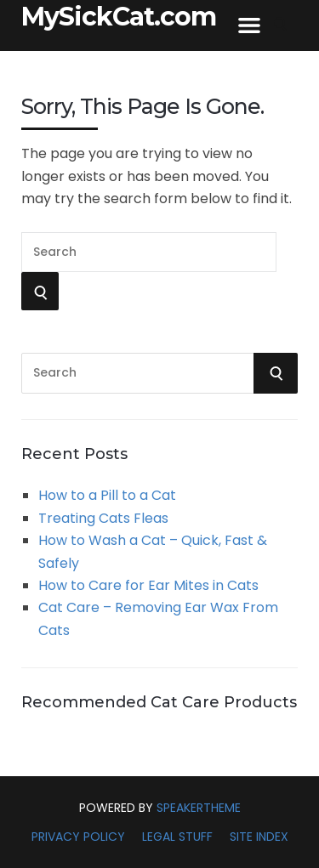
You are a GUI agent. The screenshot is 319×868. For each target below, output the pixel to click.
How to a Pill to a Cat (107, 495)
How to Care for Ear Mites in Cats (148, 585)
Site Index (259, 837)
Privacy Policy (78, 837)
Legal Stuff (177, 837)
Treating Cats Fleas (103, 518)
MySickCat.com (119, 17)
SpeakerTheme (199, 808)
